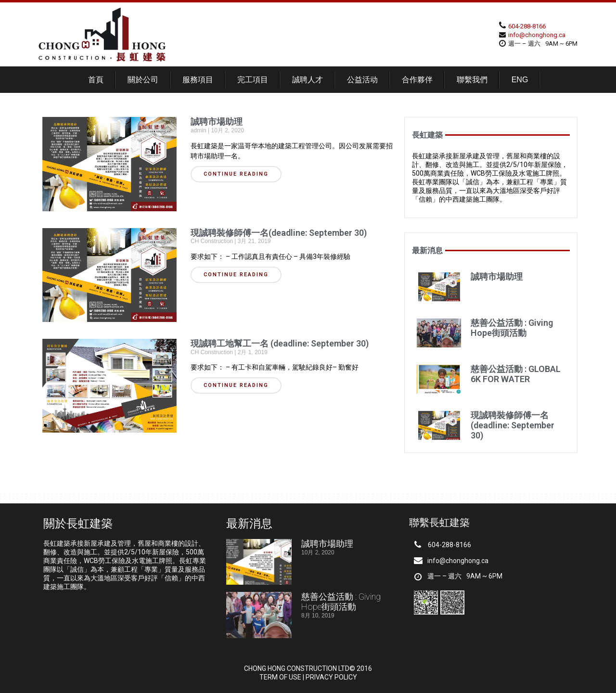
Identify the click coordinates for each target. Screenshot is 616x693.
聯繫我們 (472, 80)
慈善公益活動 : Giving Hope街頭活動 (512, 328)
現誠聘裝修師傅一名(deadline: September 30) (279, 233)
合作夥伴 (417, 80)
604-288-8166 (527, 26)
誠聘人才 (308, 80)
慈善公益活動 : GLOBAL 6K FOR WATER (516, 374)
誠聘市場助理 (217, 122)
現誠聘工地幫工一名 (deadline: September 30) (280, 343)
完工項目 (253, 80)
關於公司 (143, 80)
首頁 (96, 80)
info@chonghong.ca (537, 35)
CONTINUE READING (236, 174)
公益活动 (362, 80)
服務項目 (198, 80)
